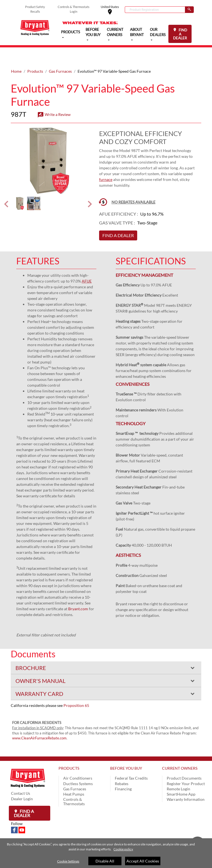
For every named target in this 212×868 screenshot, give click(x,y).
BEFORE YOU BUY (126, 751)
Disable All (105, 861)
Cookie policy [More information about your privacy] (123, 849)
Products (35, 54)
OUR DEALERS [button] (158, 32)
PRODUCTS (69, 751)
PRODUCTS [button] (71, 32)
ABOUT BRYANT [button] (137, 32)
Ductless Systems (78, 766)
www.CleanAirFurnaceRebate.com (39, 721)
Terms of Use (102, 836)
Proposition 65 (76, 688)
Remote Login (178, 771)
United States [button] (113, 10)
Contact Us (21, 776)
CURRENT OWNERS (180, 751)
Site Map (142, 836)
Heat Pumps (74, 776)
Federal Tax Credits (131, 760)
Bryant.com (78, 591)
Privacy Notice (76, 836)
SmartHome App (181, 776)
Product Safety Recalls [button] (35, 9)
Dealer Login (22, 781)
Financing (123, 771)
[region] (106, 853)
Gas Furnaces (60, 54)
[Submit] (189, 10)
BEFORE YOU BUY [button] (93, 32)
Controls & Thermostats (74, 784)
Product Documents (184, 760)
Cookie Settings (68, 861)
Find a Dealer (24, 795)
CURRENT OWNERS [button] (115, 32)
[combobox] (155, 10)
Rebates (122, 766)
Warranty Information (186, 782)
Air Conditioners (78, 760)
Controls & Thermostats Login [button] (74, 9)
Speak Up (124, 836)
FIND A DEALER (180, 34)
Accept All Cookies (143, 861)
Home (16, 54)
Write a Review (54, 97)
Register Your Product (186, 766)
